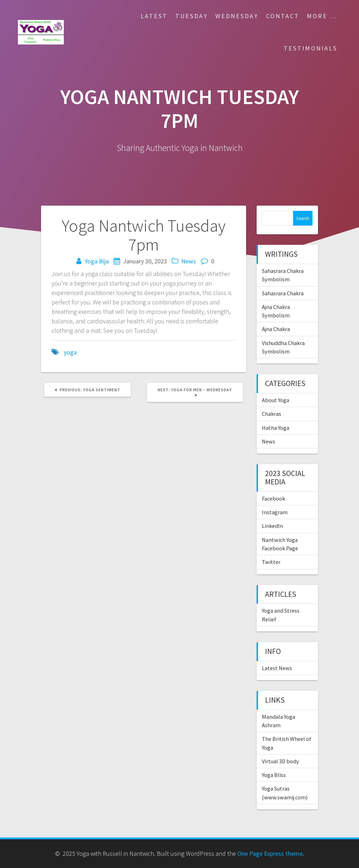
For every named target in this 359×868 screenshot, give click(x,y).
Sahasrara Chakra (283, 293)
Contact (283, 16)
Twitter (271, 562)
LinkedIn (272, 526)
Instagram (275, 512)
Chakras (272, 414)
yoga (70, 352)
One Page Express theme (270, 853)
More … (322, 16)
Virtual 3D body (280, 761)
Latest (154, 16)
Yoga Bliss (274, 775)
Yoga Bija (97, 261)
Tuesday (192, 16)
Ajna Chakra (276, 329)
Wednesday (237, 16)
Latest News (277, 668)
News (189, 261)
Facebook (273, 498)
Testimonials (310, 48)
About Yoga (276, 400)
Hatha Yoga (276, 428)
